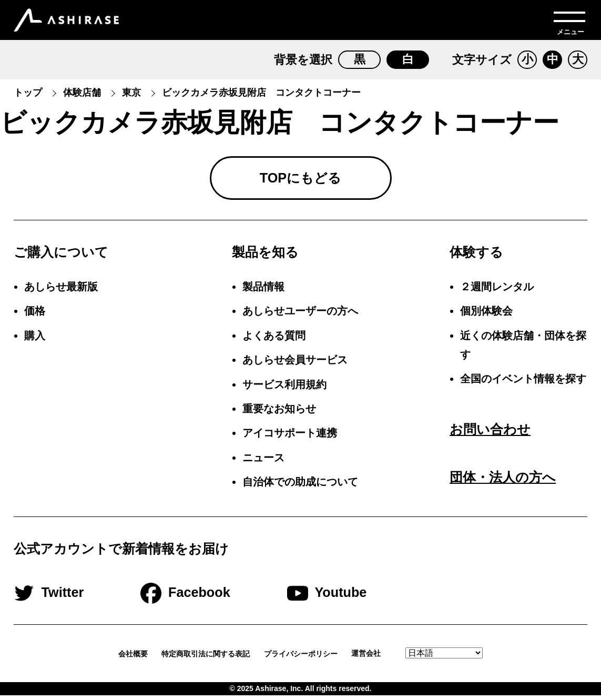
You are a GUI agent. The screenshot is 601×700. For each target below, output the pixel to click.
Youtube (349, 596)
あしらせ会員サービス (295, 364)
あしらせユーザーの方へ (300, 316)
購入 (35, 340)
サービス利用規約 (284, 389)
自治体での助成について (300, 486)
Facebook (208, 596)
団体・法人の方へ (503, 481)
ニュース (263, 462)
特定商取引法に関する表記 (206, 658)
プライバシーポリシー (301, 658)
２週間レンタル (497, 291)
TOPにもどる (300, 180)
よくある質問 (274, 340)
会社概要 (133, 658)
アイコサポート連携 (290, 438)
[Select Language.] (444, 658)
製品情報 (263, 291)
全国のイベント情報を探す (523, 383)
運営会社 (371, 658)
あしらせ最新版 (61, 291)
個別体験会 (486, 316)
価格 (35, 316)
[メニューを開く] (569, 20)
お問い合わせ (490, 433)
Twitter (71, 596)
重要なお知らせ (279, 413)
